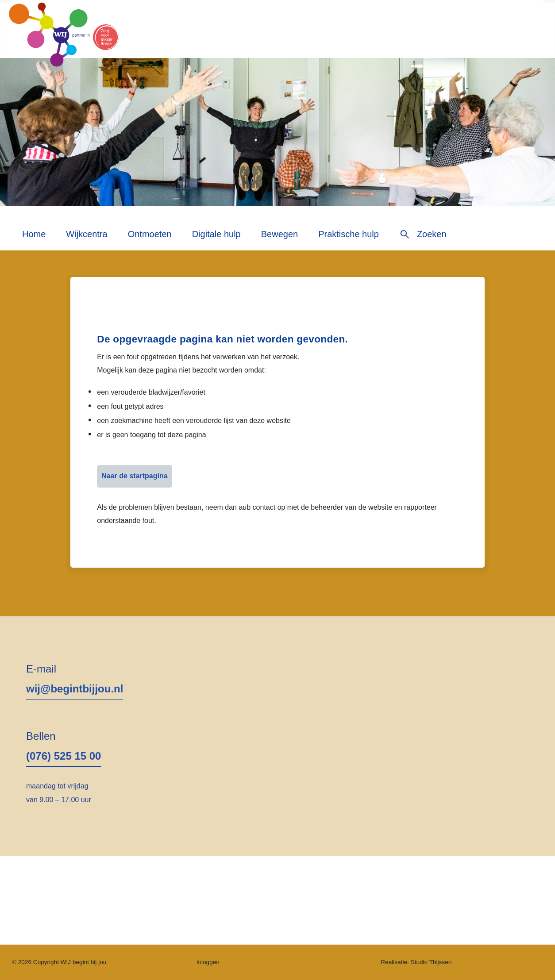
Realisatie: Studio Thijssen (416, 962)
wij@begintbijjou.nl (75, 689)
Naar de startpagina (134, 476)
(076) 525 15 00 (64, 756)
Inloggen (208, 962)
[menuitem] (34, 237)
